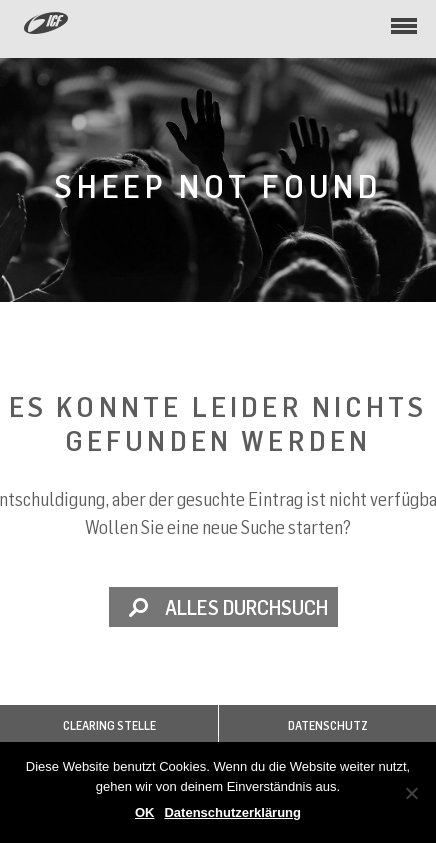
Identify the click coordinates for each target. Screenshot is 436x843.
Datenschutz (328, 725)
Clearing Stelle (109, 725)
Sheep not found (218, 185)
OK (145, 812)
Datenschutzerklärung (232, 812)
